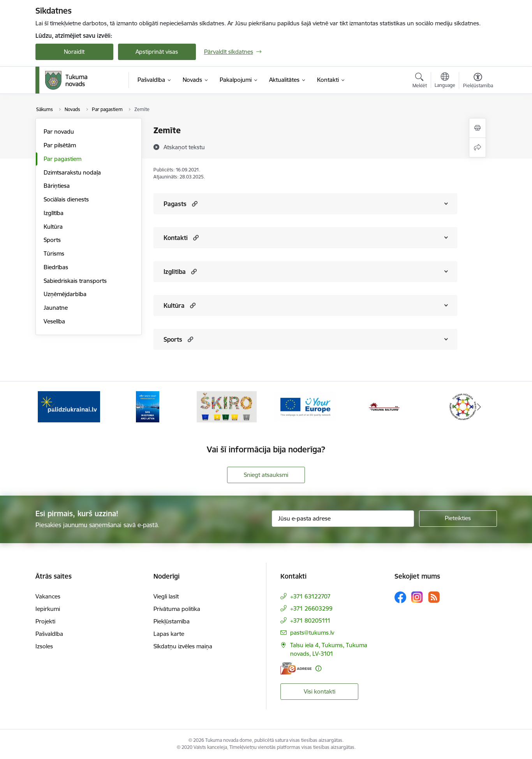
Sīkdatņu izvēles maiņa (183, 646)
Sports (52, 240)
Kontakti (176, 238)
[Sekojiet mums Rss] (434, 597)
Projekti (45, 621)
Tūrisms (54, 253)
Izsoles (44, 646)
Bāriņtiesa (57, 186)
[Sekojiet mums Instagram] (417, 597)
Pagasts (175, 204)
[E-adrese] (296, 668)
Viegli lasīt (166, 596)
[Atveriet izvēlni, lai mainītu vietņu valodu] (445, 81)
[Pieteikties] (458, 519)
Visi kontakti (320, 691)
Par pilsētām (60, 145)
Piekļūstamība (172, 621)
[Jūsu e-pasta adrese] (343, 519)
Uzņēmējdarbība (65, 294)
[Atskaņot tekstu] (184, 147)
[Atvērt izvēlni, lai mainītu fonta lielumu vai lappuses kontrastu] (478, 81)
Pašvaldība (49, 634)
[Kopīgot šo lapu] (477, 147)
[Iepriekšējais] (53, 407)
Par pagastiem (63, 159)
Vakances (48, 596)
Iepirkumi (48, 609)
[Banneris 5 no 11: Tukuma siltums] (384, 406)
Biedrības (56, 267)
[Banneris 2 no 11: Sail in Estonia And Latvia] (148, 406)
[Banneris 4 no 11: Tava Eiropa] (306, 406)
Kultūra (53, 227)
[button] (194, 204)
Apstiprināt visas (157, 52)
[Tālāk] (479, 407)
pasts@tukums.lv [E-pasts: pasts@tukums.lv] (312, 633)
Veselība (54, 321)
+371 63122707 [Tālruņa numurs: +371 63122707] (310, 596)
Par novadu (59, 132)
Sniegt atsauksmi (266, 475)
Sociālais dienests (66, 199)
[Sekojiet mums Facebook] (400, 597)
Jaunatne (56, 308)
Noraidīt (74, 52)
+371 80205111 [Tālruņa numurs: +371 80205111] (310, 620)
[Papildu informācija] (318, 668)
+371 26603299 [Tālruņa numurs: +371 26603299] (311, 608)
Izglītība (54, 213)
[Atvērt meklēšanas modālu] (420, 81)
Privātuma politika (177, 609)
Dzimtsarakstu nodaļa (72, 172)
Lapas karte (169, 634)
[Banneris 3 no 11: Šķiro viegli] (227, 406)
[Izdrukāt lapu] (477, 128)
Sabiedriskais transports (75, 281)
